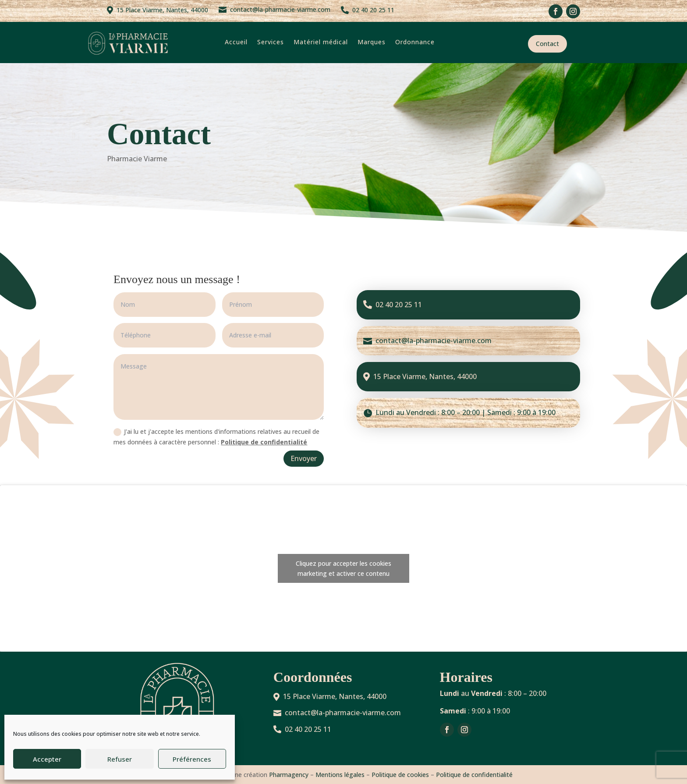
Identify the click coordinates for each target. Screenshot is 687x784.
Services (271, 42)
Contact (547, 44)
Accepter (47, 759)
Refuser (120, 759)
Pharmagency (289, 775)
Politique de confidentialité (264, 442)
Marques (372, 42)
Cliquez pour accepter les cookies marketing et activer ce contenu (343, 568)
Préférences (192, 759)
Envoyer (304, 458)
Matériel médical (321, 42)
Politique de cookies (400, 775)
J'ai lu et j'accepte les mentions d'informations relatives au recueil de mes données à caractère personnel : (216, 437)
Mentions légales (340, 775)
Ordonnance (415, 42)
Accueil (236, 42)
